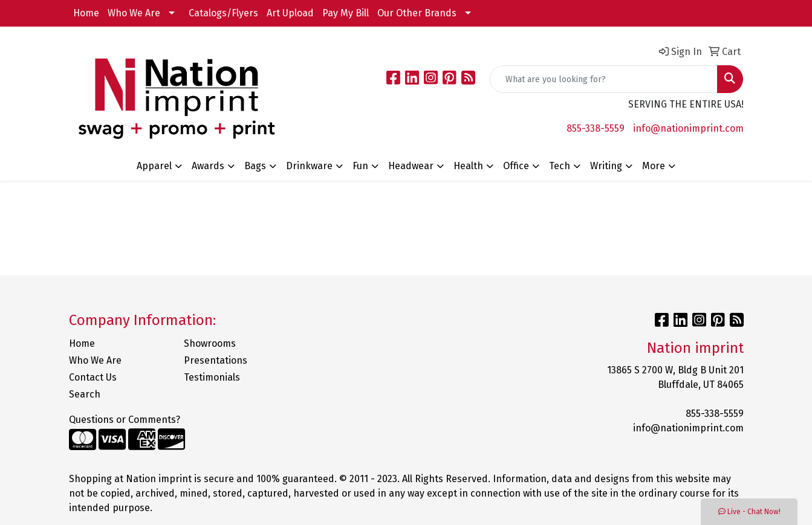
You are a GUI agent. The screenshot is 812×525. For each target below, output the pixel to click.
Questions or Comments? (125, 420)
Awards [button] (208, 166)
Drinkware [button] (309, 166)
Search (85, 394)
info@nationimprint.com (688, 128)
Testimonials (212, 377)
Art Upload (290, 13)
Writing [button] (606, 166)
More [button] (654, 166)
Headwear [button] (411, 166)
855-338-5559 (596, 128)
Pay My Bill (346, 13)
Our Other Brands (417, 13)
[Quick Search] (604, 79)
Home (86, 13)
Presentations (216, 360)
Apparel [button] (154, 166)
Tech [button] (560, 166)
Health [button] (468, 166)
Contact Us (93, 377)
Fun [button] (360, 166)
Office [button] (516, 166)
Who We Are (134, 13)
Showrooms (210, 343)
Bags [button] (255, 166)
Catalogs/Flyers (223, 13)
